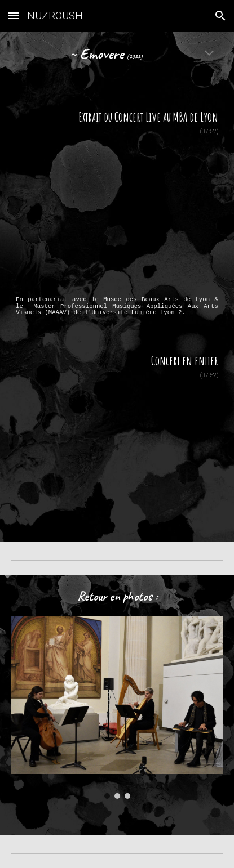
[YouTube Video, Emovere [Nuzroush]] (117, 450)
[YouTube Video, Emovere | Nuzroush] (117, 216)
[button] (14, 15)
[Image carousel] (117, 707)
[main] (117, 55)
